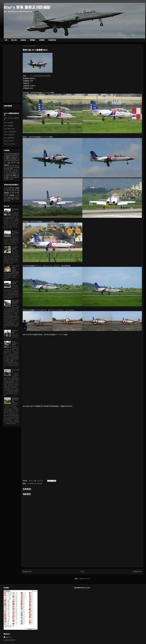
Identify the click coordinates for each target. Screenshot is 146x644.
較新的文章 (27, 572)
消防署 (9, 199)
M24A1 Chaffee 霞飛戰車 (15, 343)
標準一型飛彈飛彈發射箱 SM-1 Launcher (15, 303)
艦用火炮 (10, 174)
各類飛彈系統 (52, 40)
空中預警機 (10, 172)
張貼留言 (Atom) (85, 579)
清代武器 (13, 171)
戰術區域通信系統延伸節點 (15, 400)
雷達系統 (11, 177)
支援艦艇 (12, 166)
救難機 (15, 167)
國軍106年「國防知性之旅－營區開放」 (48, 266)
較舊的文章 (137, 572)
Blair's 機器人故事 (9, 129)
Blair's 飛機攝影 (9, 126)
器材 (11, 157)
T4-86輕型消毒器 (15, 248)
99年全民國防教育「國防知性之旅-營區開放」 (50, 310)
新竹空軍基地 (47, 93)
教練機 (40, 484)
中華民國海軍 (9, 188)
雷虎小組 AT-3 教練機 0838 (15, 233)
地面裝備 (23, 40)
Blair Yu (8, 637)
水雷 (7, 171)
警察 (7, 201)
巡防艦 (11, 159)
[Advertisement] (82, 553)
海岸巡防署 (13, 197)
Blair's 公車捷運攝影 (10, 132)
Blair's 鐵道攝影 (9, 123)
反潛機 (6, 155)
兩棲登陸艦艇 (14, 154)
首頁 (6, 40)
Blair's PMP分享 (9, 141)
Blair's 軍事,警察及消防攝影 (27, 7)
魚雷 (10, 179)
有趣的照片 (16, 169)
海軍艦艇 (32, 40)
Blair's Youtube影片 (10, 144)
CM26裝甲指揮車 (15, 283)
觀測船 (17, 174)
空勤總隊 (17, 199)
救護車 (9, 167)
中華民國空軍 (32, 484)
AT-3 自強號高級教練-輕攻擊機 (40, 76)
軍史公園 (14, 40)
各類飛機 (42, 40)
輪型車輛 (9, 176)
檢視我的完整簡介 (10, 640)
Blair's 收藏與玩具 (9, 135)
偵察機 (6, 154)
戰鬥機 (15, 163)
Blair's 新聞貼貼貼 (9, 138)
